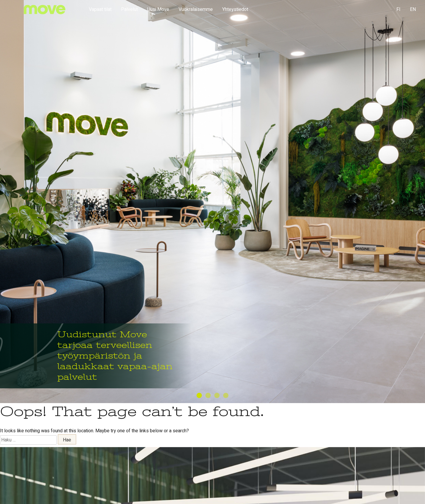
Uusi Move (158, 9)
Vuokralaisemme (196, 9)
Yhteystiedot (235, 9)
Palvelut (129, 9)
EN (413, 9)
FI (398, 9)
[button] (32, 202)
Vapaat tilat (100, 9)
